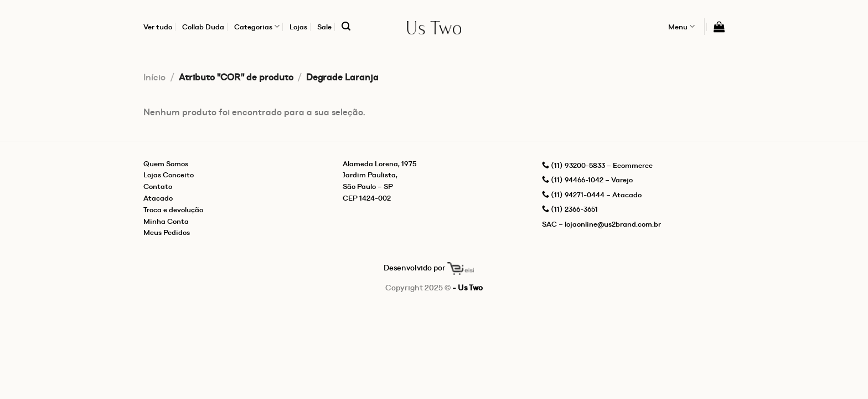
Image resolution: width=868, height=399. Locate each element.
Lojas (298, 27)
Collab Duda (203, 27)
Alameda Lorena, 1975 (379, 163)
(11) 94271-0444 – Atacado (592, 195)
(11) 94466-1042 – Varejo (587, 180)
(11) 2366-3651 (570, 209)
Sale (324, 27)
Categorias (257, 26)
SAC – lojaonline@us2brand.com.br (601, 224)
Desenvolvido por (429, 268)
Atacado (158, 198)
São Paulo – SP (368, 186)
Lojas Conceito (169, 175)
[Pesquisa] (346, 26)
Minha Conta (166, 221)
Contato (158, 186)
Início (154, 77)
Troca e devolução (173, 209)
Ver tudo (158, 27)
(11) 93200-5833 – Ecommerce (597, 165)
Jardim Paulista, (370, 175)
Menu (681, 26)
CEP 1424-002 (367, 198)
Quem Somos (166, 163)
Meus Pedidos (167, 232)
